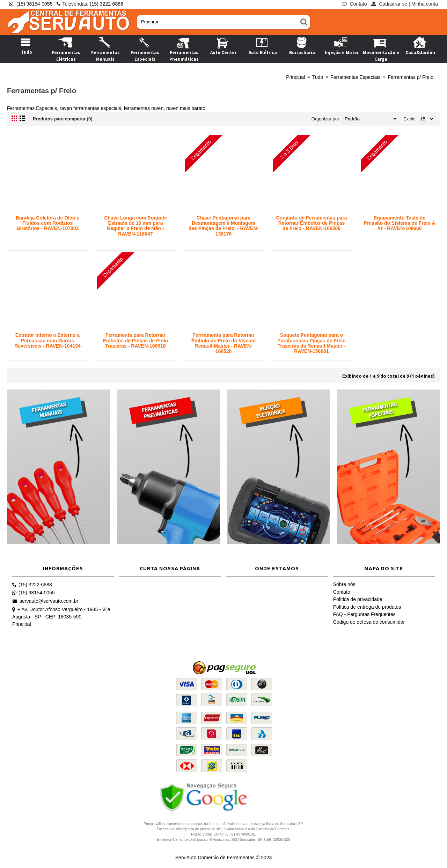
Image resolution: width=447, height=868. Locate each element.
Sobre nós (344, 584)
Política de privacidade (358, 599)
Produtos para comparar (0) (63, 119)
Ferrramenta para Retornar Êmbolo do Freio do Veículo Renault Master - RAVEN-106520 (223, 343)
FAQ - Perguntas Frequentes (364, 614)
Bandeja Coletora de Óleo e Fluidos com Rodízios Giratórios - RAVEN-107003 (47, 223)
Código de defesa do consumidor (369, 622)
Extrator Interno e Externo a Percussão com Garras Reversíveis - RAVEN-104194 (47, 340)
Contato (342, 592)
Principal (22, 624)
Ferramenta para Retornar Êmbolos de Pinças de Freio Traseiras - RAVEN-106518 (136, 340)
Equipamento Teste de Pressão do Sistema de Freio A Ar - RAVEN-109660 (400, 223)
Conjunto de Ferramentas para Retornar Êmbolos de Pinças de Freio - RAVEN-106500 (311, 223)
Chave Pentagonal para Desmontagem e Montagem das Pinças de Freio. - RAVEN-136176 (223, 226)
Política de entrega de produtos (367, 607)
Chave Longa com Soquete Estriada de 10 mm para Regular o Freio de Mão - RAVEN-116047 (135, 226)
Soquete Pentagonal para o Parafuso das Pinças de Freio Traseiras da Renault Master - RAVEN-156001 (311, 343)
